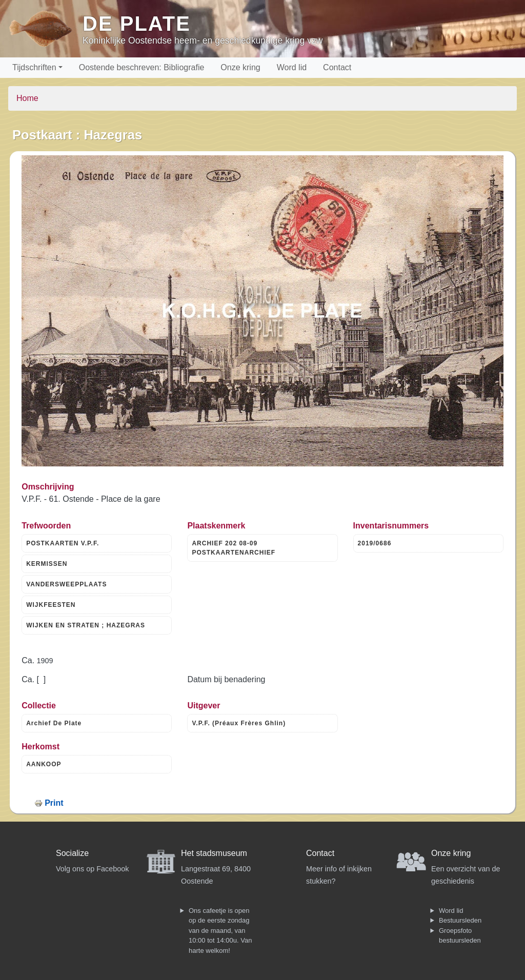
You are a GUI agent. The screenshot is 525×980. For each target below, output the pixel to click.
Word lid (292, 67)
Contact (337, 67)
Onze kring (240, 67)
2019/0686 (375, 543)
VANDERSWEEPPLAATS (66, 584)
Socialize (72, 853)
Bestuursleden (460, 920)
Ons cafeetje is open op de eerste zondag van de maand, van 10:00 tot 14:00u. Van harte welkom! (220, 931)
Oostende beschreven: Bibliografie (142, 67)
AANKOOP (44, 764)
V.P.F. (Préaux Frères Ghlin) (239, 723)
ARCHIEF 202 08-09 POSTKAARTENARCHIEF (234, 548)
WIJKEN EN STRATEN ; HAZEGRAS (86, 625)
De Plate (137, 24)
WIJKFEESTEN (51, 605)
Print (54, 803)
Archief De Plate (54, 723)
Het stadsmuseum (214, 853)
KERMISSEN (47, 564)
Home (27, 98)
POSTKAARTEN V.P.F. (63, 543)
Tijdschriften (34, 67)
